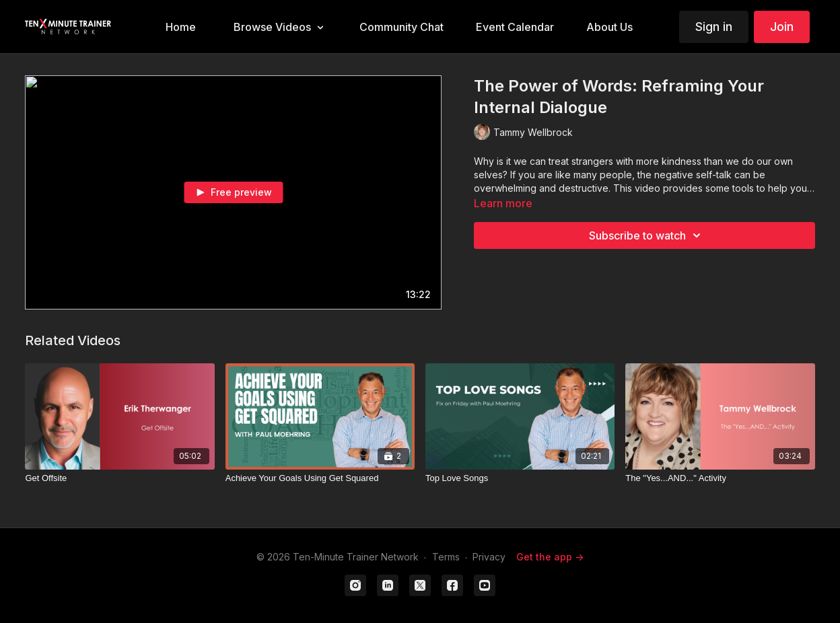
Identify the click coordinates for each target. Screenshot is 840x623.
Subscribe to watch (647, 235)
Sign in (714, 27)
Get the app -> (550, 557)
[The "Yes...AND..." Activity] (720, 478)
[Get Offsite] (119, 478)
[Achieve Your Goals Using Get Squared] (320, 478)
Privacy (489, 557)
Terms (446, 557)
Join (782, 27)
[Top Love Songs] (520, 478)
